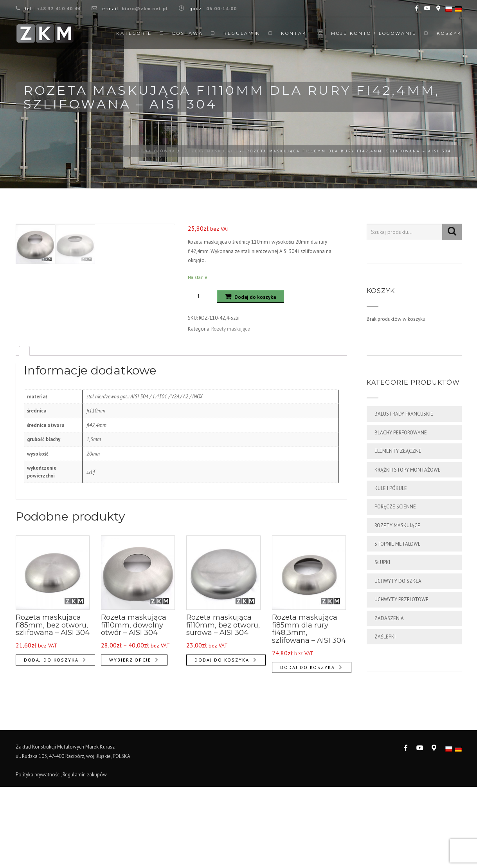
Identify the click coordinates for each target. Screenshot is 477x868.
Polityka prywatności (38, 855)
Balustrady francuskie (404, 414)
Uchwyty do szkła (398, 581)
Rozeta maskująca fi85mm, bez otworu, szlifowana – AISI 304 (53, 712)
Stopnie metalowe (398, 544)
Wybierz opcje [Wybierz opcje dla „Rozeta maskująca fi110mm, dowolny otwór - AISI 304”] (130, 747)
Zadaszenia (389, 618)
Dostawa (188, 33)
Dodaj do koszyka (255, 297)
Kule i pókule (391, 488)
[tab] (24, 438)
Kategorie (134, 33)
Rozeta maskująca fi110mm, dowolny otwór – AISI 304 (134, 712)
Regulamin (242, 33)
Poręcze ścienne (395, 507)
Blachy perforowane (401, 433)
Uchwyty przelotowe (401, 599)
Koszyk (449, 33)
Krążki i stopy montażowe (408, 470)
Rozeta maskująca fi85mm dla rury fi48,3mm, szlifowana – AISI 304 (309, 716)
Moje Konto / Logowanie (374, 33)
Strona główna (153, 151)
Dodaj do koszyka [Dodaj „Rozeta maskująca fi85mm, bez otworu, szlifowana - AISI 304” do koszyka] (51, 747)
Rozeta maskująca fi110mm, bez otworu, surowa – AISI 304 (223, 712)
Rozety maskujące (211, 151)
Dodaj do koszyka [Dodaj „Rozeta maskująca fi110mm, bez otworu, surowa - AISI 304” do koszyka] (222, 747)
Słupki (382, 562)
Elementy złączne (398, 451)
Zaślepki (385, 637)
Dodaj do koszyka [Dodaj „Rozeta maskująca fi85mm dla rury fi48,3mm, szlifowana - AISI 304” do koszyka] (308, 755)
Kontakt (296, 33)
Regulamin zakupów (85, 855)
